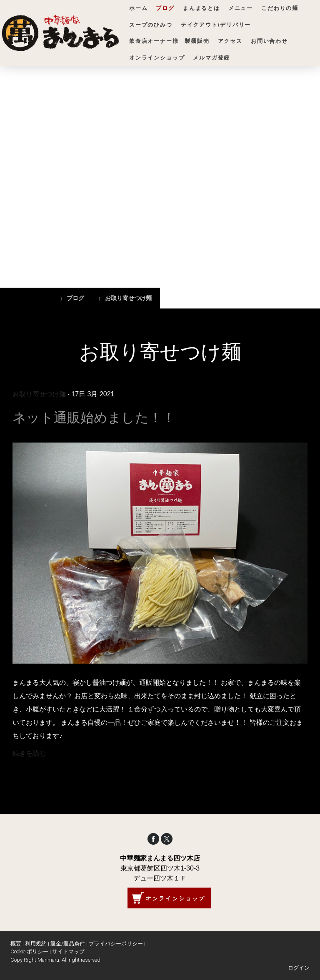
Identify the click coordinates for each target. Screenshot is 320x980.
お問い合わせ (269, 41)
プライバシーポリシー (116, 944)
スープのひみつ (151, 25)
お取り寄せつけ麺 (39, 394)
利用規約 (36, 944)
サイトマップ (68, 951)
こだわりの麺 (280, 8)
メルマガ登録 (211, 58)
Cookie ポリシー (29, 951)
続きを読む (29, 753)
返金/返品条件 (68, 944)
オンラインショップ (157, 58)
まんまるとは (201, 8)
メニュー (241, 8)
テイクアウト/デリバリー (216, 25)
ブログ (165, 8)
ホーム (138, 8)
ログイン (299, 968)
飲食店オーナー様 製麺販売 (169, 41)
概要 (16, 944)
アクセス (230, 41)
